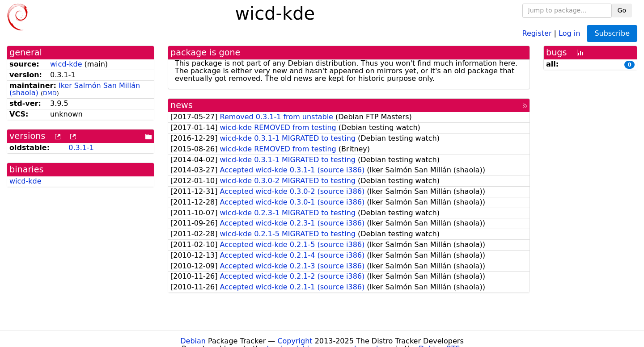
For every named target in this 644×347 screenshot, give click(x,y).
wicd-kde (66, 64)
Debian (193, 341)
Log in (569, 33)
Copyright (295, 341)
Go (622, 10)
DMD (50, 93)
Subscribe (612, 33)
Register (537, 33)
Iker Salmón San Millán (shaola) (75, 89)
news (182, 105)
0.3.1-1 (81, 148)
